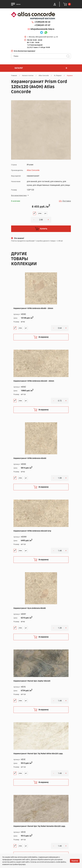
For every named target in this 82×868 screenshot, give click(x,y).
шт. (46, 213)
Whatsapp (46, 33)
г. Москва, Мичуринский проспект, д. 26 (43, 37)
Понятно (75, 861)
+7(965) (42, 25)
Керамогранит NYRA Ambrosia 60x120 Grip (32, 531)
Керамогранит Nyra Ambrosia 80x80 (30, 608)
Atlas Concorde (44, 75)
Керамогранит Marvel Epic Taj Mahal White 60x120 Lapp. (38, 754)
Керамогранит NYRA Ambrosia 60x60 (30, 458)
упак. (40, 213)
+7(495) (42, 22)
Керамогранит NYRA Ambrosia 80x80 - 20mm (33, 308)
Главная (14, 75)
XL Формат (58, 75)
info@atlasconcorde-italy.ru (42, 29)
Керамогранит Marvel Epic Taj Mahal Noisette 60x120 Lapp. (39, 826)
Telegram (42, 33)
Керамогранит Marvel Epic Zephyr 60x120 (32, 681)
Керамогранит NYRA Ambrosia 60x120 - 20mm (34, 381)
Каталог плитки (28, 75)
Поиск (68, 56)
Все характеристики (19, 195)
